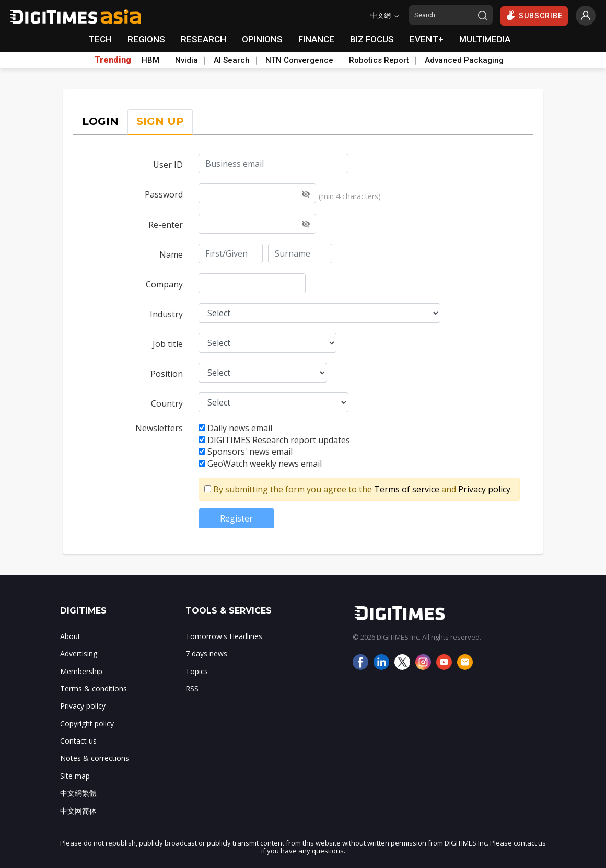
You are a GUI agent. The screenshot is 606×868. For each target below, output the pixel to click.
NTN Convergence (299, 60)
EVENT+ (427, 39)
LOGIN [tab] (100, 121)
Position (167, 374)
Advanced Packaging (464, 60)
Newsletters (159, 428)
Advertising (79, 653)
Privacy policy (484, 489)
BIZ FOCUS (372, 39)
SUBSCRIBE (534, 15)
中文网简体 (78, 811)
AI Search (232, 60)
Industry (166, 314)
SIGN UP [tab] (160, 121)
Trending (113, 60)
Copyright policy (87, 724)
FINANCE (316, 39)
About (70, 636)
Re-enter (166, 225)
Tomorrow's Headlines (224, 636)
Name (171, 254)
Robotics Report (379, 60)
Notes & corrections (95, 758)
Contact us (78, 741)
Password (164, 194)
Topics (197, 671)
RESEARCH (203, 39)
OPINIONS (262, 39)
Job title (168, 344)
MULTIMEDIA (485, 39)
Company (164, 284)
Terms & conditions (94, 688)
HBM (150, 60)
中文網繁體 (78, 793)
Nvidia (187, 60)
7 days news (206, 653)
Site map (75, 776)
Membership (81, 671)
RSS (192, 688)
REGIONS (146, 39)
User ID (168, 165)
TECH (100, 39)
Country (167, 403)
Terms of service (407, 489)
